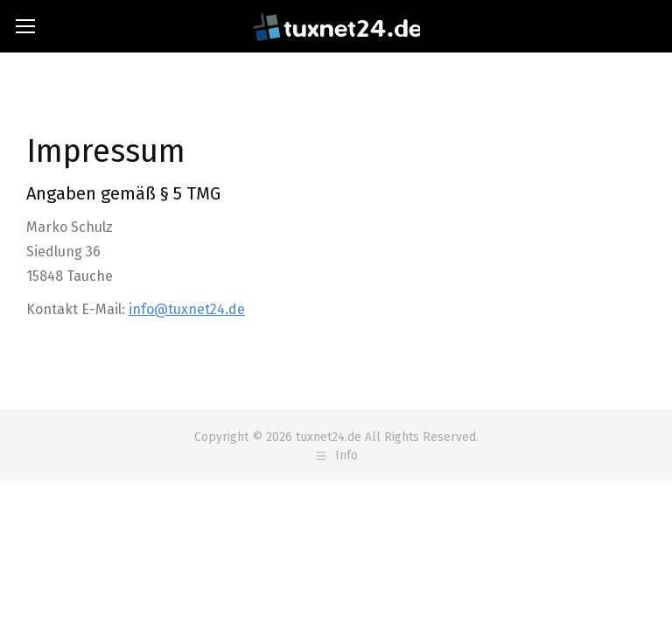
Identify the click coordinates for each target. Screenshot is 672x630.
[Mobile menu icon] (25, 26)
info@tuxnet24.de (187, 309)
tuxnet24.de (329, 437)
